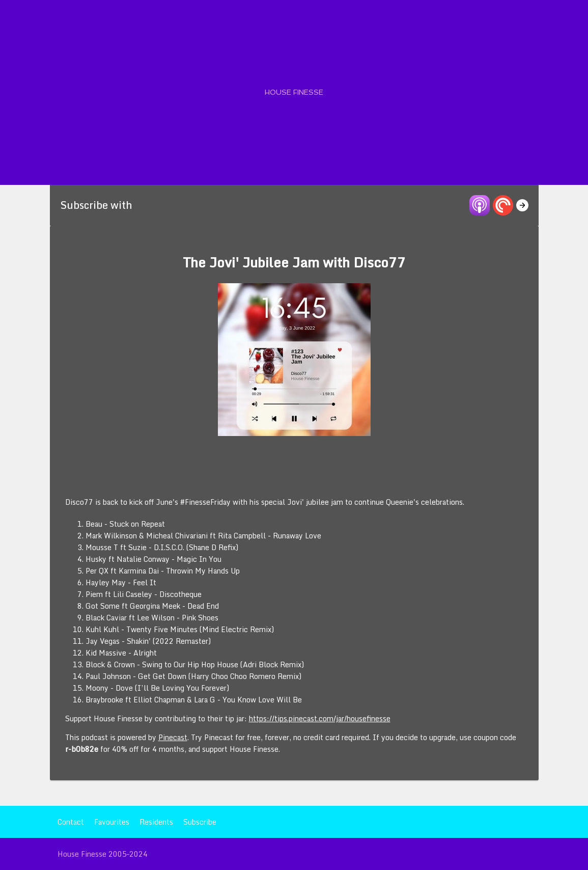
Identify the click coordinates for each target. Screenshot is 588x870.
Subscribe (200, 822)
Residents (156, 822)
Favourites (112, 822)
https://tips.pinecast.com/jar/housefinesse (320, 718)
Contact (71, 822)
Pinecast (173, 737)
